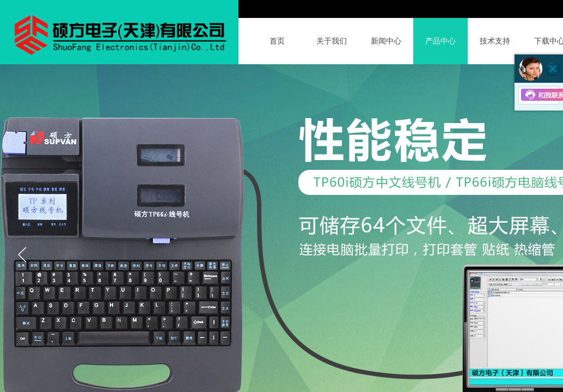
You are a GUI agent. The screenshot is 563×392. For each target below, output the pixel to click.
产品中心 (440, 41)
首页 (277, 41)
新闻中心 (386, 41)
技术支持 (495, 41)
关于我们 (332, 41)
